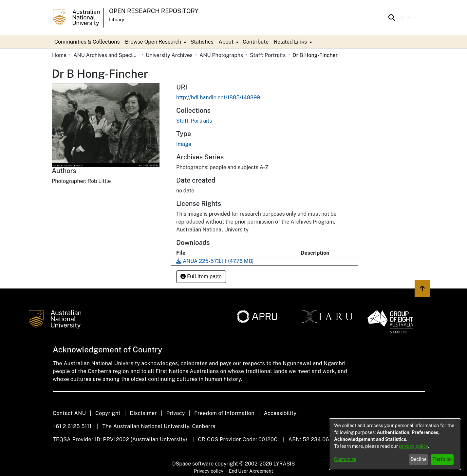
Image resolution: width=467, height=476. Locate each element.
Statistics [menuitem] (202, 42)
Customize (345, 459)
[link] (194, 121)
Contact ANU (69, 413)
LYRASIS (284, 464)
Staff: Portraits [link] (268, 55)
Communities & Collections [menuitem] (87, 42)
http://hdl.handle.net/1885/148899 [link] (218, 98)
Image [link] (184, 144)
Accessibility (280, 413)
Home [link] (59, 55)
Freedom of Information (224, 413)
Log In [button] (404, 18)
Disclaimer (143, 413)
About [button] (226, 42)
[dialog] (395, 444)
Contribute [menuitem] (256, 42)
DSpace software (193, 464)
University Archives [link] (169, 55)
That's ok (442, 459)
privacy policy (414, 446)
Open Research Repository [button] (154, 11)
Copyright (108, 413)
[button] (392, 18)
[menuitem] (155, 42)
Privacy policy (209, 471)
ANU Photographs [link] (221, 55)
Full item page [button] (201, 277)
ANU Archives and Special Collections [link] (106, 55)
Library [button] (117, 20)
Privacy (176, 413)
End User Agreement (251, 471)
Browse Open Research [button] (153, 42)
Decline (419, 459)
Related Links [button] (290, 42)
